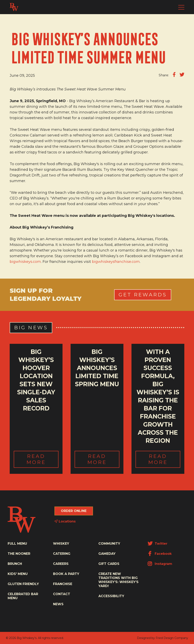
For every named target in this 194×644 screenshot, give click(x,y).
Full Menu (17, 544)
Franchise (63, 584)
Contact (62, 594)
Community (109, 544)
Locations (65, 521)
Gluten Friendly (23, 584)
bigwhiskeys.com (25, 262)
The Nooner (19, 554)
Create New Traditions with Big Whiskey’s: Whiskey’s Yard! (118, 580)
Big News (31, 328)
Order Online (74, 511)
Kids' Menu (18, 574)
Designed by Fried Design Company (163, 638)
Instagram (160, 564)
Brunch (15, 564)
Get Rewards (143, 295)
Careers (61, 564)
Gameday (107, 554)
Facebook (160, 554)
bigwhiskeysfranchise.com (116, 262)
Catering (62, 554)
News (58, 604)
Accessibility (111, 596)
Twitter (157, 544)
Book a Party (66, 574)
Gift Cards (109, 564)
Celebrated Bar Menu (23, 596)
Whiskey (61, 544)
